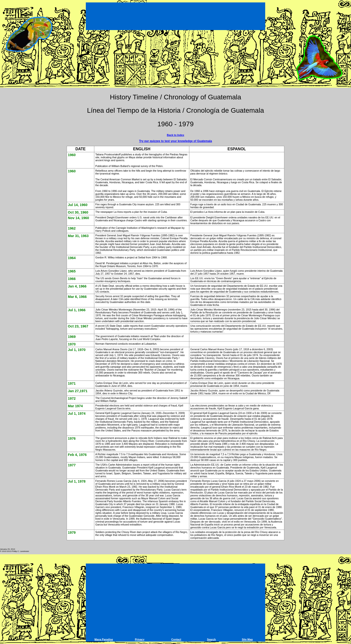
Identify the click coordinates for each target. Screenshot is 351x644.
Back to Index (175, 135)
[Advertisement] (175, 17)
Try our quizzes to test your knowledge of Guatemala (176, 141)
